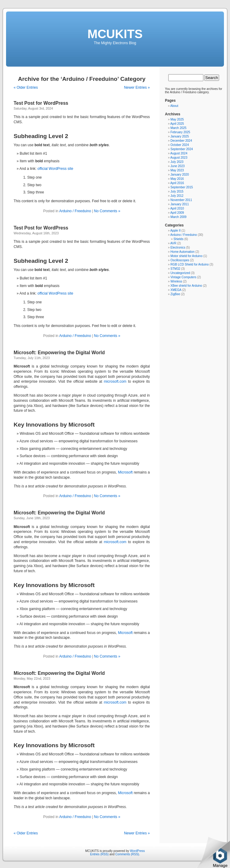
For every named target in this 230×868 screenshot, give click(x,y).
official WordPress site (55, 169)
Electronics (178, 248)
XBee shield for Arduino (186, 286)
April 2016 (177, 183)
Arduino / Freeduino (75, 211)
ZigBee (175, 294)
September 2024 (182, 149)
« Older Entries (26, 87)
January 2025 (180, 136)
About (174, 106)
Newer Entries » (137, 87)
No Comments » (107, 211)
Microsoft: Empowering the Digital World (59, 353)
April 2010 (177, 208)
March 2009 (178, 217)
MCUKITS (115, 34)
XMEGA (176, 290)
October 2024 (180, 145)
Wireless (176, 281)
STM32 (175, 269)
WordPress (137, 851)
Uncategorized (180, 273)
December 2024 (181, 141)
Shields (178, 239)
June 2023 (177, 166)
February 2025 (180, 132)
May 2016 (177, 179)
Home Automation (182, 252)
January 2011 (180, 204)
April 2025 (177, 124)
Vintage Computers (183, 277)
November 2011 (181, 200)
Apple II (176, 231)
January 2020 (180, 175)
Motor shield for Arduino (186, 256)
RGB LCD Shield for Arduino (189, 264)
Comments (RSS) (127, 854)
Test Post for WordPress (41, 103)
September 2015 (182, 187)
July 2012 (177, 196)
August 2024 (179, 153)
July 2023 (177, 162)
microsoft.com (115, 381)
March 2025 (178, 128)
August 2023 (179, 158)
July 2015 (177, 191)
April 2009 (177, 213)
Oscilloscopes (180, 260)
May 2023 (177, 170)
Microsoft (125, 472)
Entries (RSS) (99, 854)
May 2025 (177, 119)
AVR (173, 243)
